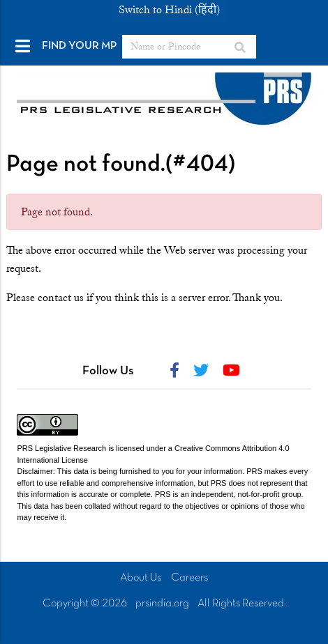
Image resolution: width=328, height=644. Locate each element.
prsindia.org (162, 604)
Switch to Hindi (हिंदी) (169, 10)
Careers (189, 578)
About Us (141, 578)
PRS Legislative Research (61, 448)
